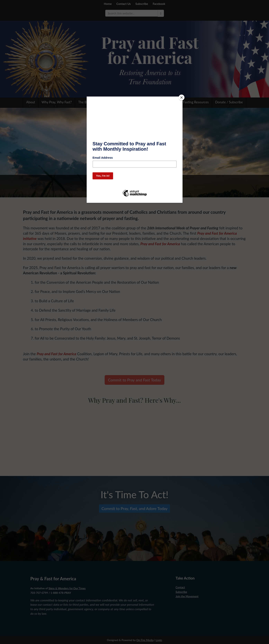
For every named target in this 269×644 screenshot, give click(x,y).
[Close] (182, 97)
